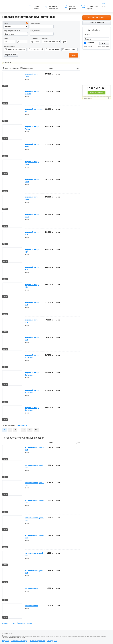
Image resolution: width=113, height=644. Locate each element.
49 (30, 430)
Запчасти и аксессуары (51, 7)
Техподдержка (52, 641)
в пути (64, 42)
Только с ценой (37, 49)
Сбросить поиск (11, 55)
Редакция (5, 641)
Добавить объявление (97, 18)
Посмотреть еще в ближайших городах (17, 623)
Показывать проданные (17, 49)
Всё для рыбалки (70, 7)
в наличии (47, 42)
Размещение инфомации (19, 641)
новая (37, 42)
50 (36, 430)
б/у (32, 42)
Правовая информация (37, 641)
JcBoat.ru (14, 4)
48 (24, 430)
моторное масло (31, 588)
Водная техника (34, 7)
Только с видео (71, 49)
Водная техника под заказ (90, 7)
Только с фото (54, 49)
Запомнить (91, 43)
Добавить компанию (97, 23)
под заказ (56, 42)
